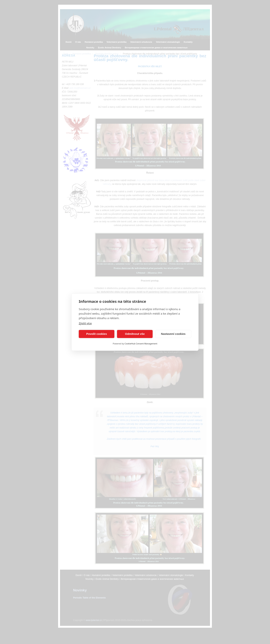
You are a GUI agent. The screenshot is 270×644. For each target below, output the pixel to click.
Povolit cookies (97, 334)
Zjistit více (85, 323)
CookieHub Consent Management (141, 344)
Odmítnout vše (135, 334)
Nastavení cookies (173, 334)
